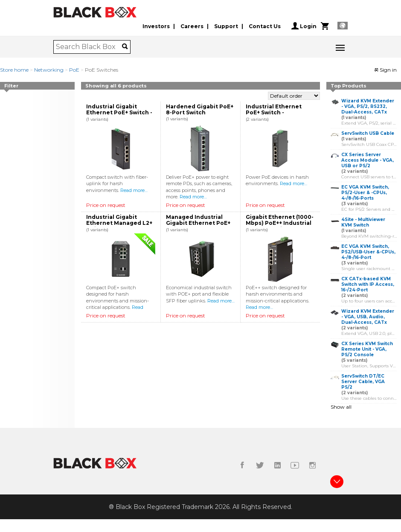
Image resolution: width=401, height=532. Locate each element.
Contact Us (265, 26)
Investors (156, 26)
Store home (14, 70)
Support (226, 26)
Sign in (385, 70)
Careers (192, 26)
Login (304, 26)
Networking (49, 70)
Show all (341, 407)
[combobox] (89, 47)
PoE (74, 70)
